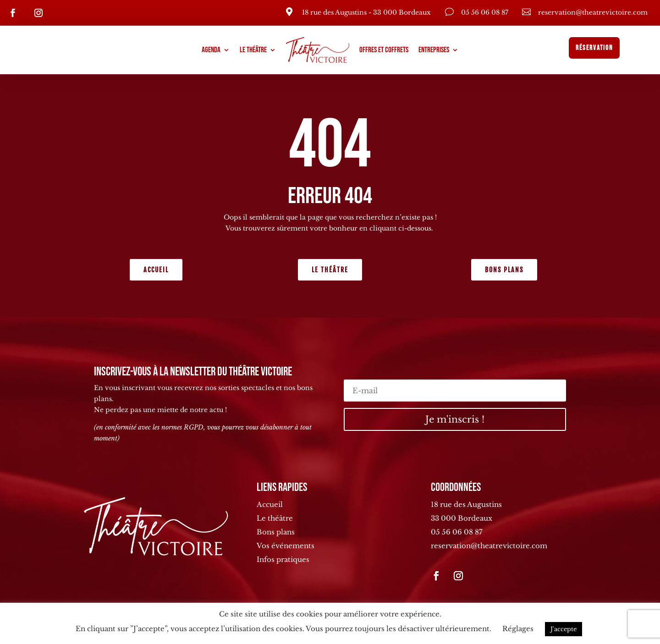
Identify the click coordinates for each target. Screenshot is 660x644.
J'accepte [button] (564, 629)
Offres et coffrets (384, 50)
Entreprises (434, 50)
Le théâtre (253, 50)
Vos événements (286, 546)
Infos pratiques (283, 559)
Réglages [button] (518, 629)
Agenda (211, 50)
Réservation (594, 48)
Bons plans (504, 270)
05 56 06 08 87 (457, 532)
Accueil (156, 270)
